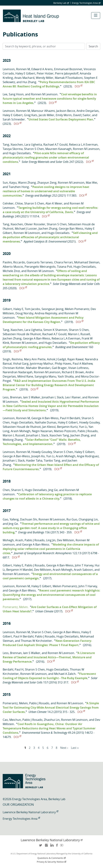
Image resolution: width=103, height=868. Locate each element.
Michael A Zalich (65, 674)
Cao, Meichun (12, 720)
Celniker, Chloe (13, 203)
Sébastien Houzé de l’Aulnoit (22, 334)
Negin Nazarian (42, 431)
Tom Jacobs (32, 309)
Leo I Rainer (73, 397)
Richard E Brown (73, 372)
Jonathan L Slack (53, 397)
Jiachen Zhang (48, 229)
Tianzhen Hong (19, 187)
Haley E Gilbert (25, 73)
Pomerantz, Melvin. (16, 607)
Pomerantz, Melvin (15, 703)
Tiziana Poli (64, 267)
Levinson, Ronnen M (16, 69)
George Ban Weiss (71, 229)
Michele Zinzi (11, 271)
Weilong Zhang (13, 440)
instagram (46, 846)
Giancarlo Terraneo (40, 262)
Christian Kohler (14, 368)
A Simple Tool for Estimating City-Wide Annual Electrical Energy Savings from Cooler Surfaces (51, 708)
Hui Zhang (29, 82)
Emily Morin (64, 115)
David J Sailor (82, 115)
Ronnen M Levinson (44, 94)
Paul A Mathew (83, 364)
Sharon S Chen (34, 149)
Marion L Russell (79, 334)
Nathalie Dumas (46, 422)
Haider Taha (34, 460)
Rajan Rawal (75, 359)
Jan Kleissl (49, 427)
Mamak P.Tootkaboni (69, 78)
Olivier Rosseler (35, 224)
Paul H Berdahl (70, 418)
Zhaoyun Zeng (47, 183)
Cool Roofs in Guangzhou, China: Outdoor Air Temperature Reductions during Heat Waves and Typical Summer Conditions (49, 728)
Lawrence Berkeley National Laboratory (30, 812)
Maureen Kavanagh (58, 149)
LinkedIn (52, 846)
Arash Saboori (83, 570)
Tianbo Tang (52, 460)
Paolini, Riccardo (14, 262)
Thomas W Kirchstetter (36, 641)
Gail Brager (59, 368)
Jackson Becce (66, 111)
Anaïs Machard (24, 78)
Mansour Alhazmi (43, 111)
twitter (41, 846)
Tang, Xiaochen (13, 145)
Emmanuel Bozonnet (68, 69)
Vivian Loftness (78, 368)
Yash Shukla (66, 376)
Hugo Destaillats (20, 153)
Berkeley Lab (61, 3)
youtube (62, 846)
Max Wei (91, 183)
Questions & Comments (52, 858)
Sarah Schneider (14, 119)
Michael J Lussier (26, 229)
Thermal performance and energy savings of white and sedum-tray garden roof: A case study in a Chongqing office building (51, 528)
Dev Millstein (66, 540)
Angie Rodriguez (88, 456)
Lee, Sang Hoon (13, 94)
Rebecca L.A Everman (83, 145)
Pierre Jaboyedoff (67, 73)
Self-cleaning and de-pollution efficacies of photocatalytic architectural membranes (50, 237)
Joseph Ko (38, 456)
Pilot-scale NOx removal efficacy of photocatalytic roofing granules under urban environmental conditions (46, 157)
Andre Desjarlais (88, 111)
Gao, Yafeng (11, 519)
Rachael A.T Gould (55, 145)
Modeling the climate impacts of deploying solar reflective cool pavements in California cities (51, 549)
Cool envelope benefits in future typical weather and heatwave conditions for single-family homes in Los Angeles (50, 99)
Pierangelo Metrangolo (40, 267)
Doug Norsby (24, 313)
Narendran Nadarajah (18, 372)
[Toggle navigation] (96, 16)
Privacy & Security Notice (52, 862)
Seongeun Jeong (52, 309)
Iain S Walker (32, 397)
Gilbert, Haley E (13, 309)
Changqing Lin (88, 519)
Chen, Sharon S (13, 490)
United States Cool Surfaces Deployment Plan (61, 119)
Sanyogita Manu (45, 376)
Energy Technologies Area (86, 3)
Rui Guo (72, 519)
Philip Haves (63, 364)
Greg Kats (31, 115)
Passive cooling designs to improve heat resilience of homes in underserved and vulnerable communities (46, 191)
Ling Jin (51, 540)
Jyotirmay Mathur (42, 364)
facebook (57, 846)
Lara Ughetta (33, 145)
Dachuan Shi (29, 519)
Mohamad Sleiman (87, 262)
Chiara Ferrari (63, 262)
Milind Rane (25, 376)
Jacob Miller (46, 115)
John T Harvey (84, 565)
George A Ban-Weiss (37, 338)
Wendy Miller (45, 78)
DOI (78, 86)
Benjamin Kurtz (67, 427)
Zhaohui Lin (52, 720)
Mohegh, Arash (13, 540)
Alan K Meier (54, 203)
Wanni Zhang (27, 183)
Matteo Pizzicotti (65, 431)
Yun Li (83, 427)
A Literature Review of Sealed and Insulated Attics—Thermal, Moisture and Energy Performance (49, 657)
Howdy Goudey (89, 422)
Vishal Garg (21, 364)
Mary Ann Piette (35, 359)
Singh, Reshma (13, 359)
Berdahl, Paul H (13, 669)
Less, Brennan (12, 397)
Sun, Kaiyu (10, 183)
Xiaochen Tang (59, 435)
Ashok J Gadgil (56, 359)
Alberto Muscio (13, 267)
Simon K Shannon (55, 330)
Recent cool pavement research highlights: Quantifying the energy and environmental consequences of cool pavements (51, 595)
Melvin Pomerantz (77, 309)
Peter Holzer (45, 73)
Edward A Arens (42, 69)
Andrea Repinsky (46, 313)
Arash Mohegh (21, 431)
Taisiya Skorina (13, 149)
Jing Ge (53, 490)
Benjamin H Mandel (19, 570)
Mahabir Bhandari (38, 368)
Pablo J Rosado (88, 431)
